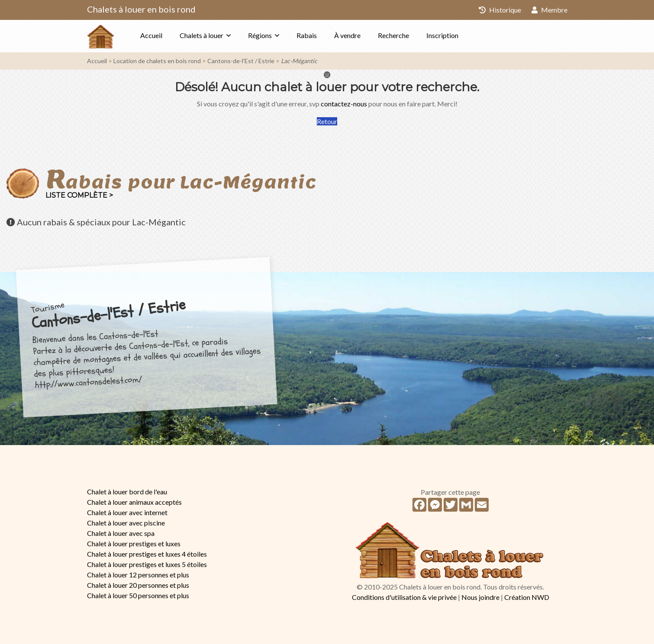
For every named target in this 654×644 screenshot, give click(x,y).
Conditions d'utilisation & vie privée (404, 597)
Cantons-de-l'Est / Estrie (241, 61)
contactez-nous (344, 104)
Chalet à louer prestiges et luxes (134, 543)
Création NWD (527, 597)
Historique (500, 10)
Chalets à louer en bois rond (141, 9)
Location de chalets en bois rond (157, 61)
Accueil (151, 35)
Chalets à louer (201, 35)
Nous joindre (480, 597)
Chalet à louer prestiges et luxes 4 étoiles (147, 554)
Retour (327, 121)
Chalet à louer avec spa (121, 533)
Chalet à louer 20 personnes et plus (138, 585)
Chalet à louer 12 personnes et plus (138, 575)
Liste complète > (79, 195)
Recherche (393, 35)
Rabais (307, 35)
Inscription (442, 35)
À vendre (347, 35)
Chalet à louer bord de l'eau (127, 492)
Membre (549, 10)
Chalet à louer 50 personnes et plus (138, 595)
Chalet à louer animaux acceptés (134, 502)
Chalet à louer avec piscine (126, 523)
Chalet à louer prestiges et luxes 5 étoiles (147, 564)
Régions (260, 35)
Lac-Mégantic (299, 61)
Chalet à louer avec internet (127, 512)
